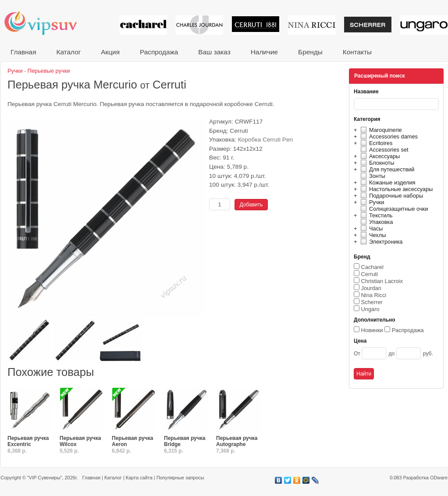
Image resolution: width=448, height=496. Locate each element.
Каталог (68, 52)
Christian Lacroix (382, 281)
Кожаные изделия (387, 182)
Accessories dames (388, 136)
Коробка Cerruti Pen (266, 140)
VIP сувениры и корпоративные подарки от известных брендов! (46, 23)
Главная (23, 52)
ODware (439, 478)
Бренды (310, 52)
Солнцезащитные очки (393, 209)
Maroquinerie (380, 130)
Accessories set (383, 150)
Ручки (371, 202)
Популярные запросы (180, 478)
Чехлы (372, 235)
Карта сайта (139, 478)
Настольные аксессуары (395, 189)
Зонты (372, 176)
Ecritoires (375, 143)
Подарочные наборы (391, 196)
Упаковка (375, 222)
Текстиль (375, 215)
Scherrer (372, 302)
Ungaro (370, 309)
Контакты (357, 52)
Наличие (264, 52)
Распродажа (159, 52)
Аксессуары (379, 156)
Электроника (380, 242)
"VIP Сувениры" (44, 478)
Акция (110, 52)
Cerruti (370, 274)
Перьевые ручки (49, 71)
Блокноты (376, 163)
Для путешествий (386, 169)
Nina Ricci (374, 295)
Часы (370, 229)
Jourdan (371, 288)
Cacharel (372, 267)
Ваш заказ (214, 52)
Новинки (372, 330)
